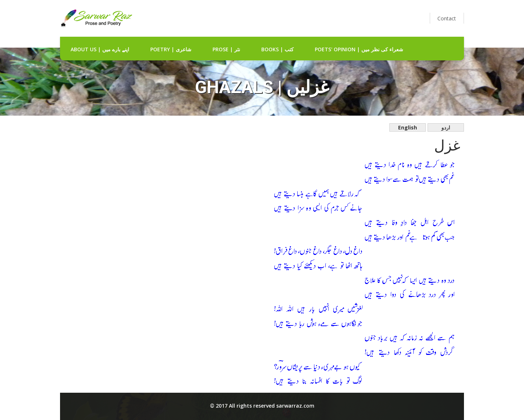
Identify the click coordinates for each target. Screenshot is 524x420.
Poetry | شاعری (171, 49)
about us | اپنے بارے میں (100, 49)
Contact (447, 18)
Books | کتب (277, 49)
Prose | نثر (226, 49)
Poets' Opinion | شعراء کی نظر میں (359, 49)
